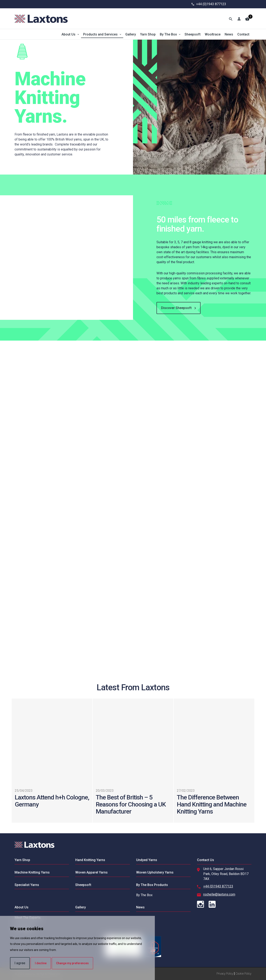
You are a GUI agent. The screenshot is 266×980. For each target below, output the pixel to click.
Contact (243, 34)
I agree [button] (20, 963)
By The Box (168, 34)
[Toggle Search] (231, 19)
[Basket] (247, 19)
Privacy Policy (225, 974)
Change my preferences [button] (72, 963)
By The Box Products (152, 885)
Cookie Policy (243, 974)
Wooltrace (213, 34)
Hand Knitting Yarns (90, 860)
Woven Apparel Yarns (91, 872)
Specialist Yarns (27, 885)
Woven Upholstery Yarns (155, 872)
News (229, 34)
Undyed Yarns (147, 860)
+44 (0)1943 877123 (211, 4)
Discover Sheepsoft (179, 308)
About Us (68, 34)
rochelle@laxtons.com (219, 894)
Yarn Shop (148, 34)
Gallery (131, 34)
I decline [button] (41, 963)
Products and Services (100, 34)
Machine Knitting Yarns (32, 872)
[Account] (239, 19)
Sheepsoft (193, 34)
